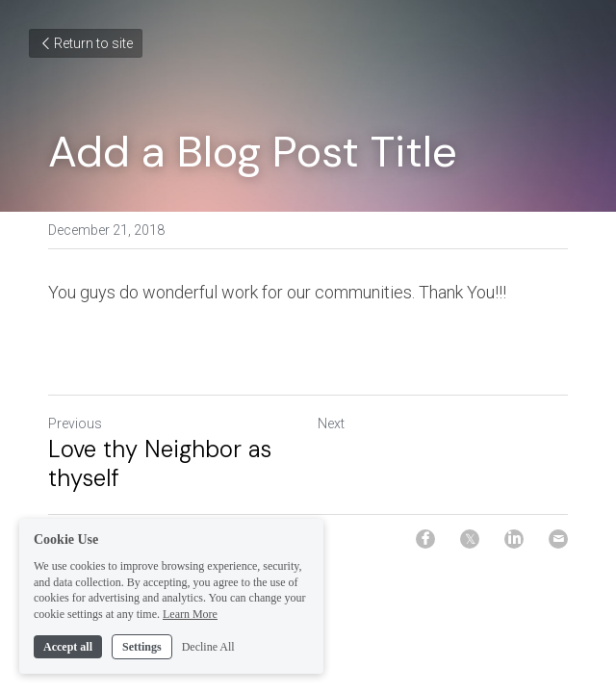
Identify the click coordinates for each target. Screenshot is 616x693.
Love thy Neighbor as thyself (160, 464)
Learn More (190, 629)
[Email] (558, 539)
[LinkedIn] (514, 539)
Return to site (86, 43)
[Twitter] (470, 539)
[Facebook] (425, 539)
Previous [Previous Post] (75, 423)
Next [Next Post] (331, 423)
